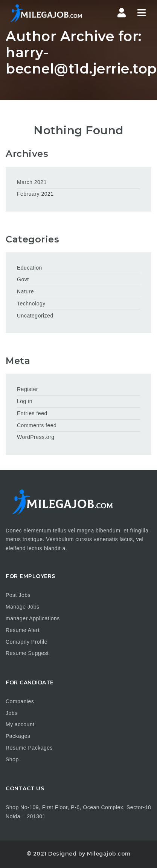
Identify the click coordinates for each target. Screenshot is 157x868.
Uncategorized (35, 316)
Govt (23, 279)
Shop (12, 759)
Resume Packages (29, 748)
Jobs (12, 713)
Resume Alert (23, 630)
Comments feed (37, 425)
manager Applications (33, 618)
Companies (20, 701)
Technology (31, 304)
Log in (25, 401)
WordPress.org (36, 437)
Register (27, 389)
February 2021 (35, 194)
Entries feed (32, 413)
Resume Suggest (27, 653)
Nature (25, 291)
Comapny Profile (27, 642)
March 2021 (32, 182)
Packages (18, 736)
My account (20, 724)
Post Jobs (18, 595)
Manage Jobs (23, 607)
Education (30, 268)
